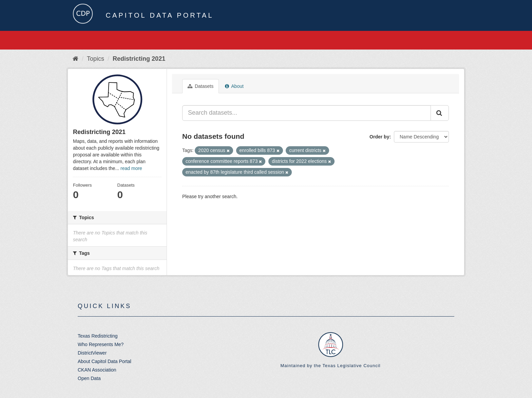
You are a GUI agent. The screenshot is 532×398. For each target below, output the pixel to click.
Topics (96, 59)
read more (131, 168)
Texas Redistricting (98, 336)
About (234, 86)
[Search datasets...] (307, 113)
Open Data (89, 378)
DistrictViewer (92, 353)
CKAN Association (97, 370)
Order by (379, 137)
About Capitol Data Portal (104, 361)
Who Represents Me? (101, 344)
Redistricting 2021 (139, 59)
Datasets (201, 86)
